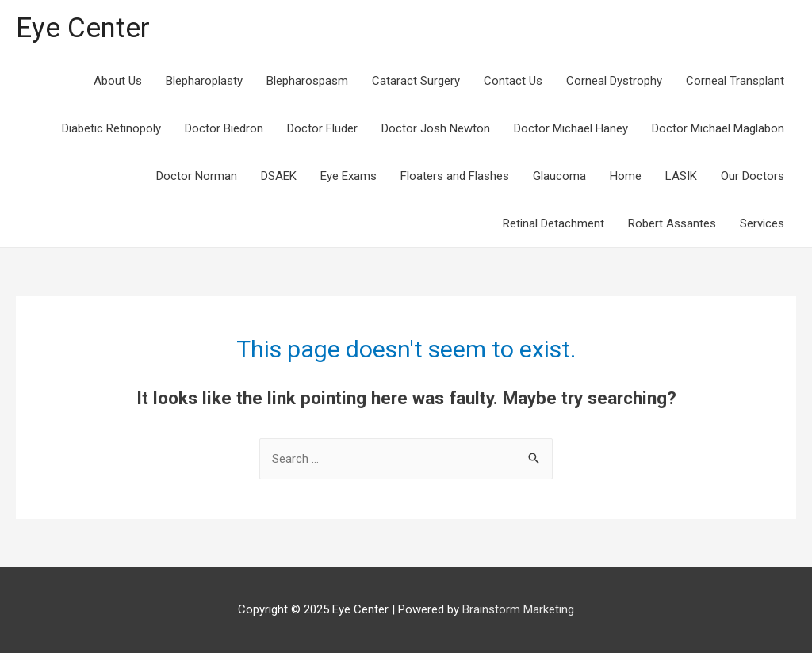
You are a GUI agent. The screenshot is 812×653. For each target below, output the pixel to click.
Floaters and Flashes (455, 176)
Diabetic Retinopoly (111, 128)
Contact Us (513, 81)
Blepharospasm (307, 81)
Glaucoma (559, 176)
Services (762, 223)
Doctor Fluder (322, 128)
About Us (118, 81)
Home (626, 176)
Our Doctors (753, 176)
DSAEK (279, 176)
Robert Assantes (672, 223)
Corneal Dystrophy (614, 81)
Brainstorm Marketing (518, 609)
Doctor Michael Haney (571, 128)
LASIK (681, 176)
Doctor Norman (197, 176)
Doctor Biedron (224, 128)
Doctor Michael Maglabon (718, 128)
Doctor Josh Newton (436, 128)
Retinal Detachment (553, 223)
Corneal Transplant (735, 81)
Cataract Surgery (416, 81)
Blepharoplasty (204, 81)
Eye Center (83, 28)
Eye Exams (349, 176)
